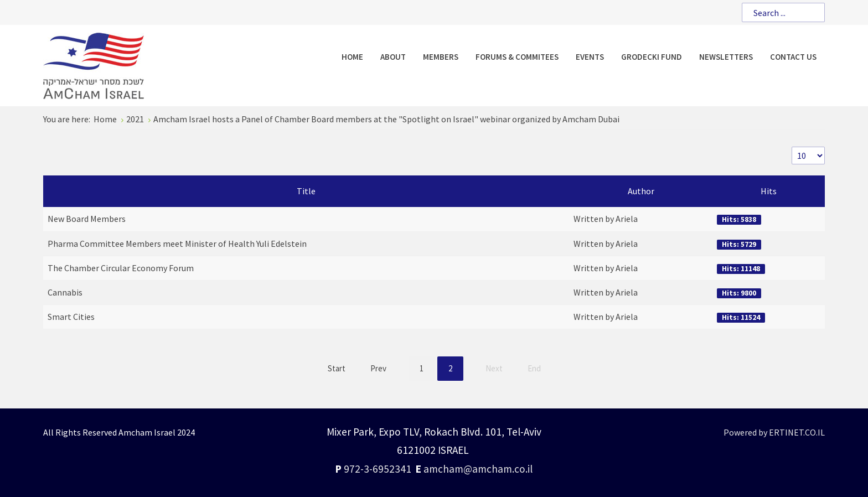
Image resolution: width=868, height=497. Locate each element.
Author (641, 191)
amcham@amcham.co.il (478, 469)
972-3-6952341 (378, 469)
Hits (769, 191)
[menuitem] (352, 57)
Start (337, 368)
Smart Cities (71, 317)
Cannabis (65, 292)
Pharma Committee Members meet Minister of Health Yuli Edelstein (177, 244)
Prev (378, 368)
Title (306, 191)
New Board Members (87, 219)
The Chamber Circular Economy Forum (121, 268)
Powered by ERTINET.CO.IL (774, 432)
